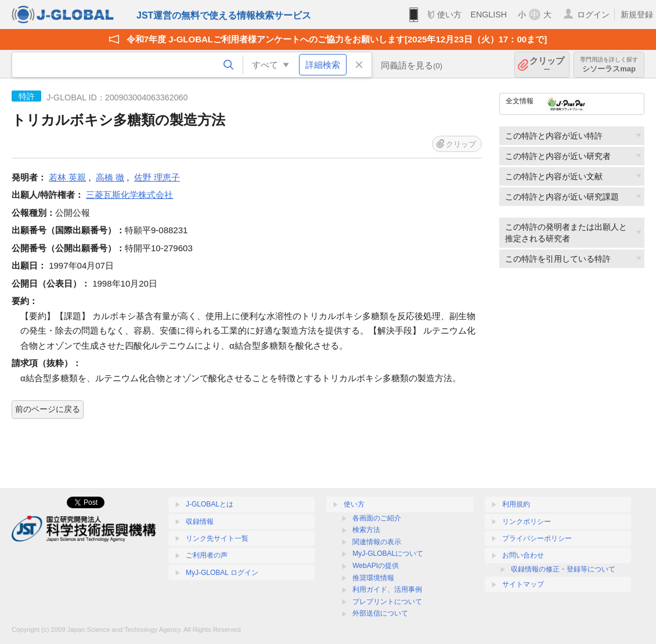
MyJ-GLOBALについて (388, 553)
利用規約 (516, 504)
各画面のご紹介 (377, 518)
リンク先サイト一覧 (217, 538)
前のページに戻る (48, 409)
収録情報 (200, 522)
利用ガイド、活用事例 (387, 589)
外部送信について (380, 613)
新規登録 (637, 15)
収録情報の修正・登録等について (563, 569)
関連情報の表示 (377, 542)
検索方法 (366, 530)
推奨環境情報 (373, 578)
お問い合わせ (523, 555)
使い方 (449, 15)
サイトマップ (523, 584)
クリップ (547, 65)
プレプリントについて (387, 602)
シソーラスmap (609, 65)
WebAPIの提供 (376, 566)
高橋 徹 (110, 177)
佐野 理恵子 (157, 177)
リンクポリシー (527, 522)
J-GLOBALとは (210, 504)
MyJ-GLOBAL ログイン (222, 573)
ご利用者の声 (207, 555)
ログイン (593, 15)
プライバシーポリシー (537, 538)
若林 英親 (67, 177)
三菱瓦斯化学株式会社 (129, 195)
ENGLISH (489, 15)
